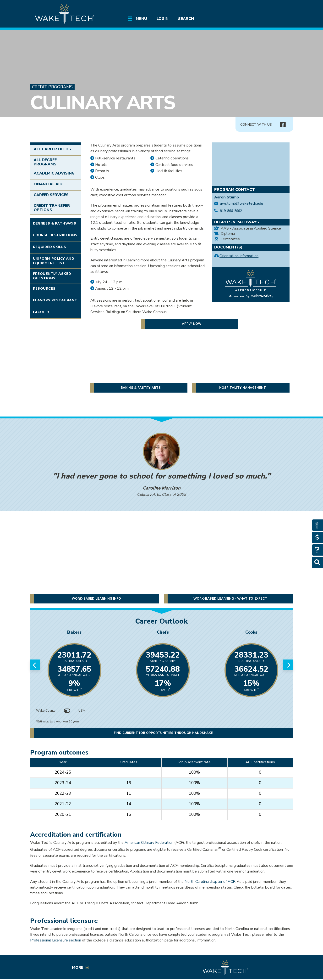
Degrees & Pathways (55, 223)
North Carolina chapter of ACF (210, 882)
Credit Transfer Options (52, 208)
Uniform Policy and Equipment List (54, 261)
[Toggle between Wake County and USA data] (67, 711)
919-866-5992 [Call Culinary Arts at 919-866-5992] (231, 211)
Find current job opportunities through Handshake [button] (163, 733)
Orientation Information (239, 256)
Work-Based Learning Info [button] (96, 599)
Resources (44, 288)
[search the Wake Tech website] (266, 8)
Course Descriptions (55, 235)
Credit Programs (52, 87)
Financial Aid (48, 184)
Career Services (51, 195)
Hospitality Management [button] (243, 388)
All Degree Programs (45, 162)
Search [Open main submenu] (186, 19)
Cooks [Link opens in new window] (251, 632)
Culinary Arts (103, 103)
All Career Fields (52, 149)
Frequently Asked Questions (52, 276)
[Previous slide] (35, 665)
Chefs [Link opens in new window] (163, 632)
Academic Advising (54, 173)
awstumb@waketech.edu (241, 204)
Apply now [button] (192, 324)
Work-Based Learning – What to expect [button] (230, 599)
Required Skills (49, 247)
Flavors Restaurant (55, 300)
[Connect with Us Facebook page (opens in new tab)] (283, 125)
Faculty (41, 312)
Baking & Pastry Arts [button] (141, 388)
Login (163, 19)
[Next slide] (288, 665)
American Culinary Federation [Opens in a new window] (149, 843)
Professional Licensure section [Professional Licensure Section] (56, 940)
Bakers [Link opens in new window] (74, 632)
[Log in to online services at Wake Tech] (279, 8)
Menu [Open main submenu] (141, 19)
